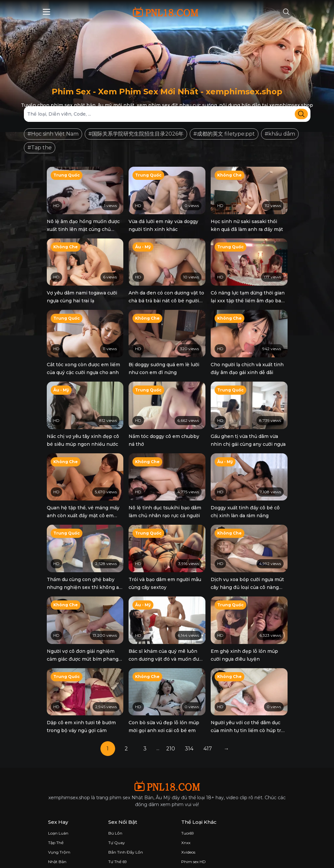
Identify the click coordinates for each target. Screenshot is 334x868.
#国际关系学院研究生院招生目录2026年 (136, 134)
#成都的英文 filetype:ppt (224, 134)
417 (208, 738)
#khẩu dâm (280, 134)
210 (171, 738)
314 (189, 738)
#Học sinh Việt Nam (53, 134)
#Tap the (40, 148)
